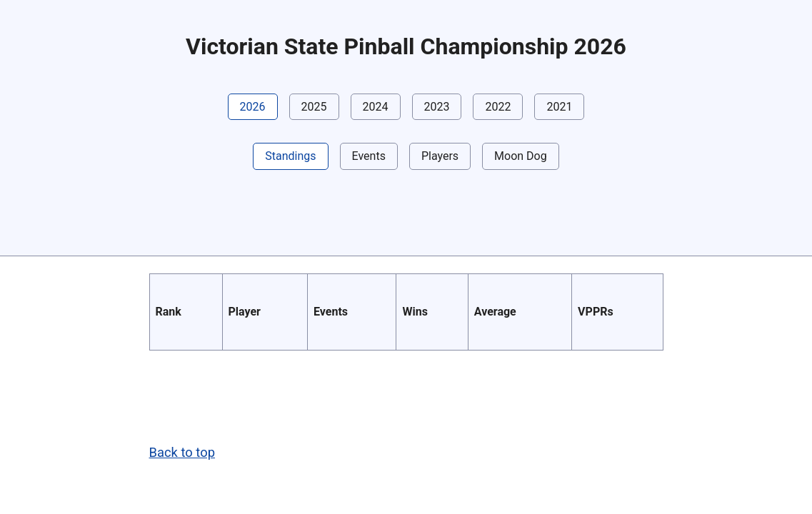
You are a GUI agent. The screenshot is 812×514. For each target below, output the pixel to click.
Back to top (182, 452)
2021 (559, 107)
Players (440, 156)
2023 (437, 107)
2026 (253, 107)
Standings (290, 156)
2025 (314, 107)
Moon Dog (521, 156)
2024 (376, 107)
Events (369, 156)
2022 (498, 107)
